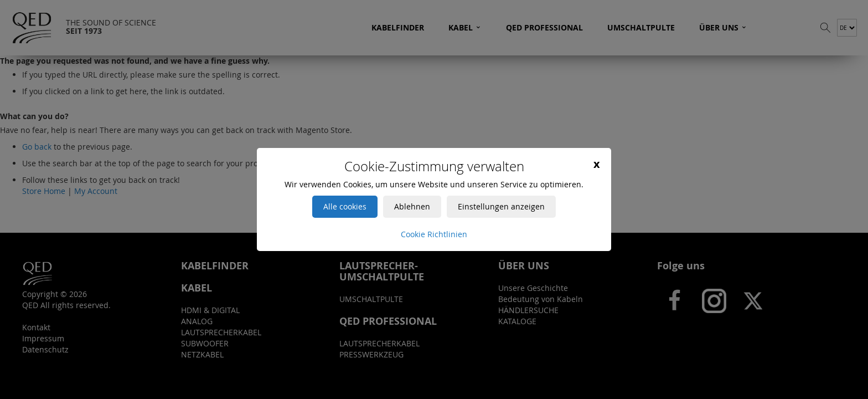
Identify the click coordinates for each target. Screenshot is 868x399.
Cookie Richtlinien (434, 234)
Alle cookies (345, 206)
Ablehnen (412, 206)
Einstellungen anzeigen (501, 206)
